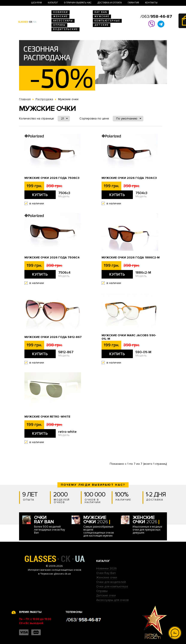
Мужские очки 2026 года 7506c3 (52, 178)
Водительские (65, 29)
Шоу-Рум (36, 3)
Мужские (102, 16)
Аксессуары (63, 21)
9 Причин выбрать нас (78, 3)
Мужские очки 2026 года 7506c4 (52, 258)
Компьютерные (107, 21)
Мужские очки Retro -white (47, 417)
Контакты (151, 3)
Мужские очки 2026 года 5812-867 (53, 337)
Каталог (53, 3)
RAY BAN (101, 12)
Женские (60, 16)
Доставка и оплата (110, 3)
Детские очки (106, 595)
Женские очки (107, 577)
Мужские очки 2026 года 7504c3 (129, 178)
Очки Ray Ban (106, 573)
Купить (40, 195)
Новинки (61, 12)
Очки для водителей (111, 582)
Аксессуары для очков (112, 600)
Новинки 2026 (106, 568)
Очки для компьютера (112, 586)
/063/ (156, 17)
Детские (102, 25)
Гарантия (133, 3)
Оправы (59, 25)
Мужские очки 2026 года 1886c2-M (131, 258)
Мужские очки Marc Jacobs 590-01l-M (129, 337)
